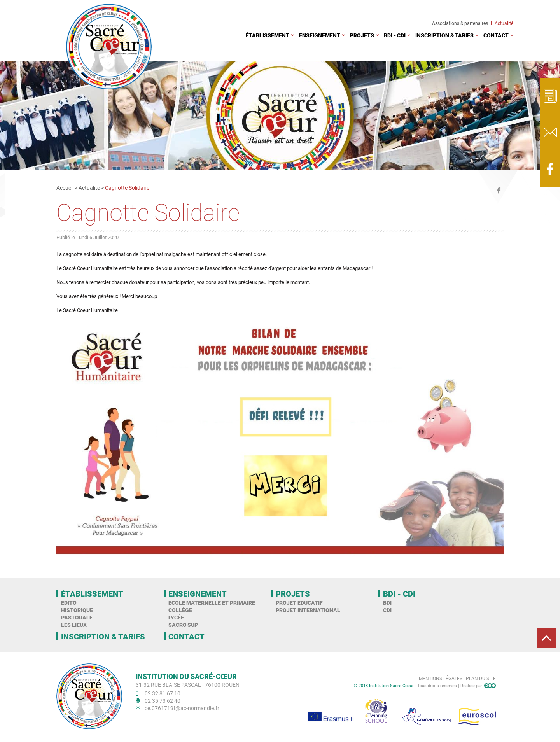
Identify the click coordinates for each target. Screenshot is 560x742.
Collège (180, 610)
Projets (362, 35)
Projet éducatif (299, 603)
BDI (387, 603)
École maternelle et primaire (212, 603)
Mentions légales (441, 678)
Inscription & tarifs (444, 35)
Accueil (65, 188)
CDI (387, 610)
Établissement (268, 35)
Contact (496, 35)
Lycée (176, 617)
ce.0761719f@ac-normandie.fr (182, 708)
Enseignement (320, 35)
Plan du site (481, 678)
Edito (69, 603)
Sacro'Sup (183, 625)
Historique (77, 610)
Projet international (308, 610)
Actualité (504, 23)
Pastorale (77, 617)
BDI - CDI (395, 35)
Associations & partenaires (460, 23)
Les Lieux (74, 625)
